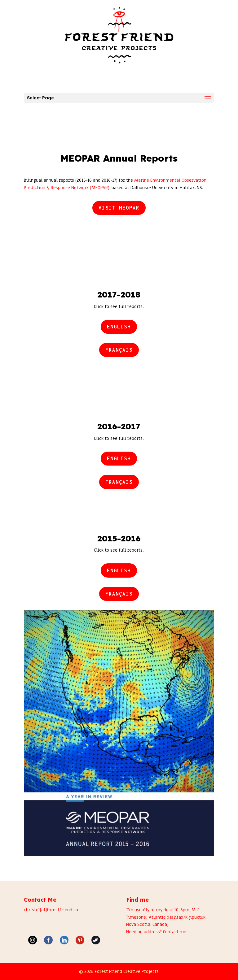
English (119, 327)
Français (119, 350)
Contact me (175, 932)
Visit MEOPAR (119, 208)
